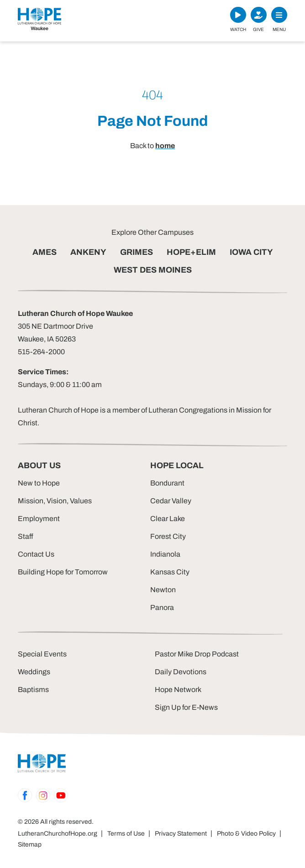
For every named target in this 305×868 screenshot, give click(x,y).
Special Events (42, 654)
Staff (26, 536)
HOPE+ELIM (191, 252)
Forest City (168, 536)
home (165, 146)
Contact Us (36, 554)
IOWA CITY (251, 252)
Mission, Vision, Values (55, 501)
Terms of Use (126, 834)
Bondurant (167, 483)
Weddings (34, 672)
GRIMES (137, 252)
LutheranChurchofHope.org (58, 834)
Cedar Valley (171, 501)
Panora (162, 607)
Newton (163, 590)
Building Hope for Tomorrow (63, 572)
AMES (45, 252)
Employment (39, 519)
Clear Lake (168, 519)
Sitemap (30, 845)
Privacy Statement (181, 834)
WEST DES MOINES (153, 270)
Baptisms (33, 690)
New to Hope (39, 483)
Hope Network (178, 690)
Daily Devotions (181, 672)
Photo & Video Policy (246, 834)
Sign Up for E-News (186, 707)
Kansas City (170, 572)
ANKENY (88, 252)
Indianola (165, 554)
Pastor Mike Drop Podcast (197, 654)
